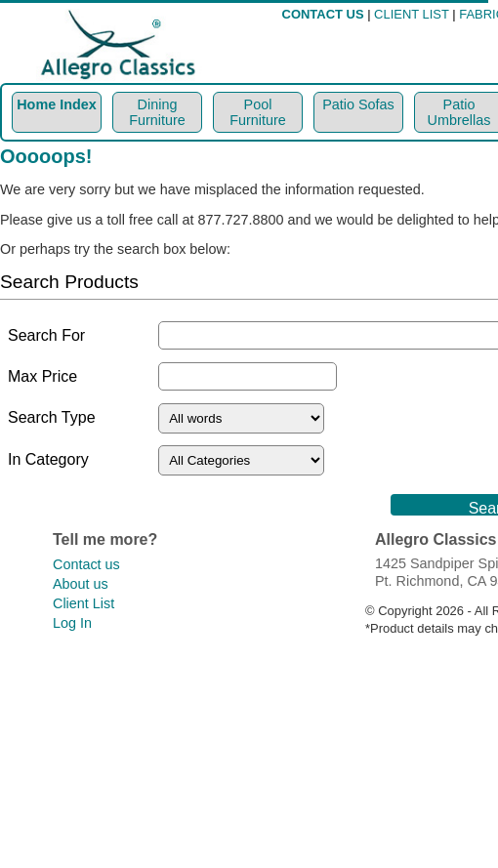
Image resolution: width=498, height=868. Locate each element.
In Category (48, 459)
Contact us (86, 564)
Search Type (52, 417)
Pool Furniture (258, 112)
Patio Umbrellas (459, 112)
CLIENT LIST (412, 14)
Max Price (42, 376)
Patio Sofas (358, 104)
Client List (83, 603)
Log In (72, 623)
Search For (46, 335)
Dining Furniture (157, 112)
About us (81, 584)
